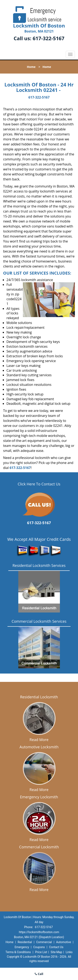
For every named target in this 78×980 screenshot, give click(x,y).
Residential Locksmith (39, 697)
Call (39, 974)
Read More (39, 740)
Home (31, 67)
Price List (41, 952)
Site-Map (56, 952)
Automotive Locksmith (39, 747)
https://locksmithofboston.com (39, 932)
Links (69, 952)
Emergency (22, 947)
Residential (25, 942)
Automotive (64, 942)
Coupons (39, 947)
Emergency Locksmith (39, 797)
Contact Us (56, 947)
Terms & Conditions (18, 952)
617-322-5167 (49, 38)
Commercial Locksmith (39, 847)
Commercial (44, 942)
